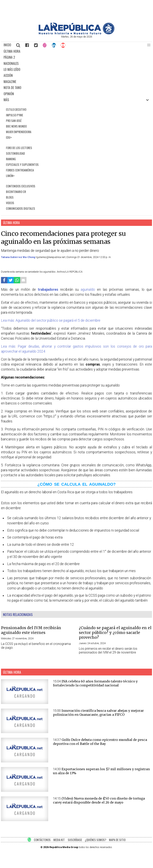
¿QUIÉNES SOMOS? (96, 840)
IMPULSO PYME (15, 115)
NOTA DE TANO (12, 88)
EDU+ (9, 137)
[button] (149, 45)
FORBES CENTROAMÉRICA (20, 170)
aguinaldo (88, 290)
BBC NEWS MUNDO (16, 126)
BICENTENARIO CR (16, 192)
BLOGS (10, 197)
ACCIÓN (8, 75)
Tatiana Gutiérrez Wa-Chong (18, 257)
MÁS (6, 100)
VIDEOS (10, 203)
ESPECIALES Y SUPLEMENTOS (22, 165)
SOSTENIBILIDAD (15, 153)
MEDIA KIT (59, 840)
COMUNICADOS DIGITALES (21, 208)
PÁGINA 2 (9, 57)
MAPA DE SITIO (117, 840)
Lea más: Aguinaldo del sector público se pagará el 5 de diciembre (51, 320)
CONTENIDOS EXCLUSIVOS (21, 186)
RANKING (11, 159)
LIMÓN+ (10, 176)
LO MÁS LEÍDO (12, 69)
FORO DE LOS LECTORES (19, 148)
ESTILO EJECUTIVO (16, 109)
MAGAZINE (10, 82)
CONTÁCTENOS (42, 840)
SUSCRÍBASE (75, 840)
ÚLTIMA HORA (12, 51)
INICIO (7, 45)
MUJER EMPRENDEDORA (19, 132)
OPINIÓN (9, 94)
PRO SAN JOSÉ (14, 121)
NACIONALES (11, 63)
